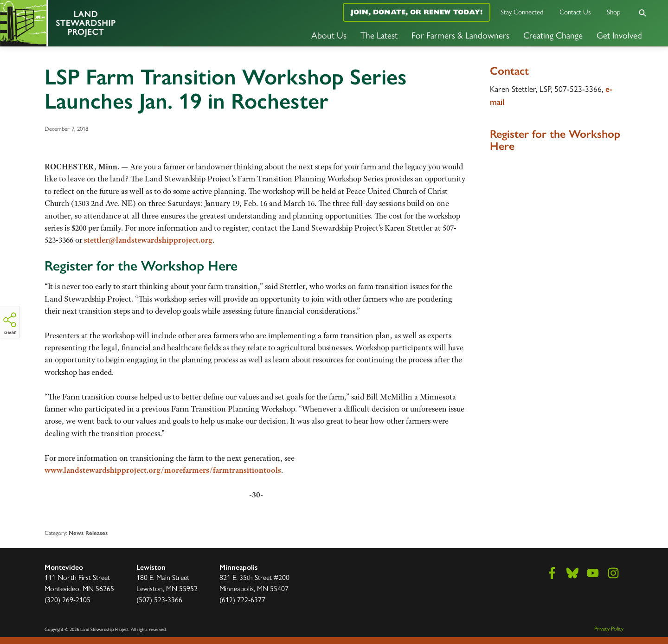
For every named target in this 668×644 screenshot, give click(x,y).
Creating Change (553, 35)
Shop (614, 11)
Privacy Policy (609, 628)
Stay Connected (522, 11)
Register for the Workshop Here (141, 266)
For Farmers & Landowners (460, 35)
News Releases (88, 533)
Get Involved (619, 35)
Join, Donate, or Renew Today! (417, 12)
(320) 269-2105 (67, 599)
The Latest (379, 35)
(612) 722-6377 (242, 599)
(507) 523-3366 (159, 599)
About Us (329, 35)
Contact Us (575, 11)
